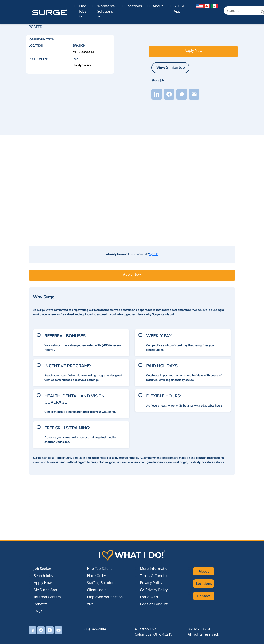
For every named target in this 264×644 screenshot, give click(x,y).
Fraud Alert (149, 597)
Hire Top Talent (99, 569)
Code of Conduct (154, 604)
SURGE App (179, 9)
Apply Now (193, 50)
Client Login (97, 590)
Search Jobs (43, 576)
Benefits (41, 604)
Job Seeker (43, 569)
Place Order (97, 576)
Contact (204, 596)
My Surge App (45, 590)
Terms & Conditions (156, 576)
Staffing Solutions (101, 583)
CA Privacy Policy (154, 590)
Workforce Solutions (106, 11)
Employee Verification (105, 597)
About (158, 6)
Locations (134, 6)
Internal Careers (47, 597)
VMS (91, 604)
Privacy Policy (151, 583)
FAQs (38, 611)
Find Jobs (83, 11)
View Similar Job (170, 67)
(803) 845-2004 (94, 629)
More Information (155, 569)
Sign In (154, 254)
